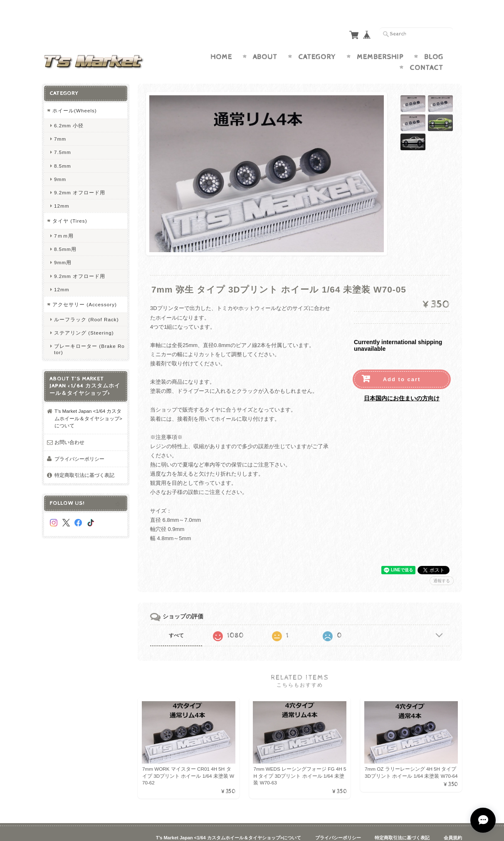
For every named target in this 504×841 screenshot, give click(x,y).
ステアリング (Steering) (84, 316)
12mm (62, 190)
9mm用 (63, 246)
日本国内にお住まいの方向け (402, 382)
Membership (380, 41)
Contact (426, 52)
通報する (442, 564)
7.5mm (63, 136)
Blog (434, 41)
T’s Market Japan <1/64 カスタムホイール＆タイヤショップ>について (88, 402)
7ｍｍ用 (64, 220)
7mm (60, 123)
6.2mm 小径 (69, 109)
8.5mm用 (65, 233)
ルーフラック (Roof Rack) (86, 303)
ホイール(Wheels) (75, 94)
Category (317, 41)
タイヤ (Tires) (70, 205)
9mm (60, 163)
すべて (176, 619)
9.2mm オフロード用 (80, 176)
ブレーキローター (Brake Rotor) (89, 333)
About (265, 41)
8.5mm (63, 150)
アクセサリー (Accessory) (85, 288)
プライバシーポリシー (79, 443)
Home (221, 41)
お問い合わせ (69, 426)
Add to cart (402, 363)
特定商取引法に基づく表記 (84, 459)
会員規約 (453, 821)
